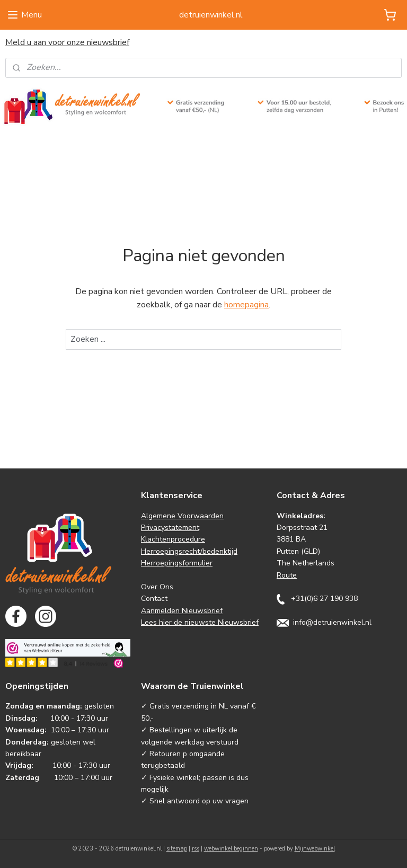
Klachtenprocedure (173, 539)
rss (196, 849)
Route (287, 575)
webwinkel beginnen (231, 849)
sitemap (177, 849)
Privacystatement (170, 528)
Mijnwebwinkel (315, 849)
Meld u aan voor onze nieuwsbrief (67, 42)
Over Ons (157, 587)
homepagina (246, 305)
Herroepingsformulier (177, 563)
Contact (154, 599)
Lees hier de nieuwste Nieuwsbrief (200, 622)
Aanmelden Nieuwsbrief (182, 611)
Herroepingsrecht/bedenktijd (189, 551)
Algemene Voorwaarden (182, 516)
